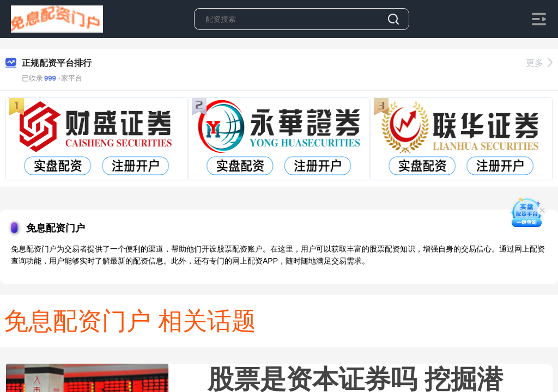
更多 (539, 63)
